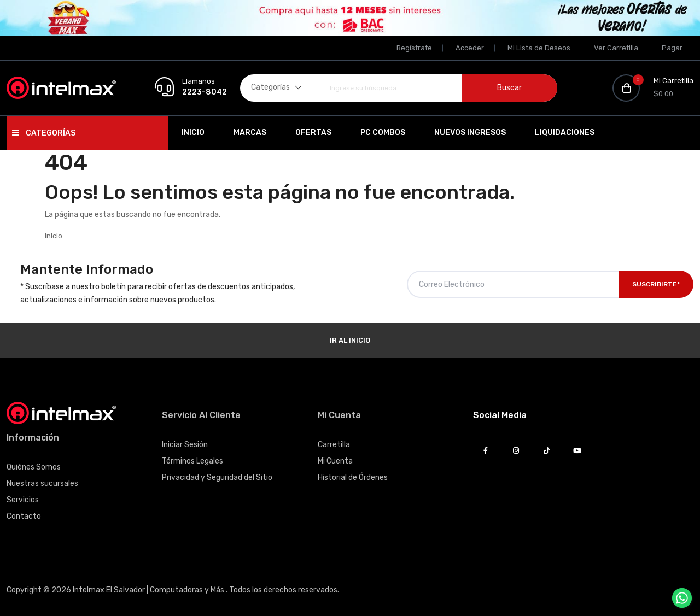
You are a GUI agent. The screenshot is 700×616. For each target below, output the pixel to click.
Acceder (470, 48)
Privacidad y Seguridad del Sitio (217, 477)
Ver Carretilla (616, 48)
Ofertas (313, 133)
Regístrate (414, 48)
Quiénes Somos (34, 467)
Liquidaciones (565, 133)
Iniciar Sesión (185, 445)
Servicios (23, 500)
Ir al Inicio (350, 340)
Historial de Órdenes (353, 477)
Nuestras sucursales (42, 483)
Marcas (250, 133)
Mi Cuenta (335, 461)
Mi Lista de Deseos (539, 48)
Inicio (193, 133)
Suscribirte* (656, 284)
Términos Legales (192, 461)
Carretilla (334, 445)
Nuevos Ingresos (470, 133)
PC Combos (383, 133)
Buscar (509, 88)
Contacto (24, 516)
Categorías (44, 133)
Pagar (672, 48)
